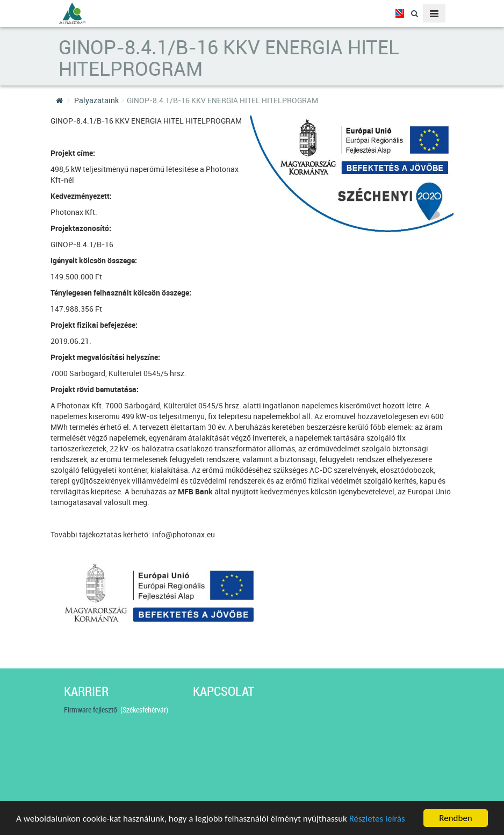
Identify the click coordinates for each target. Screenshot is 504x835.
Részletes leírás (377, 819)
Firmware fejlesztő (92, 710)
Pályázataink (96, 100)
